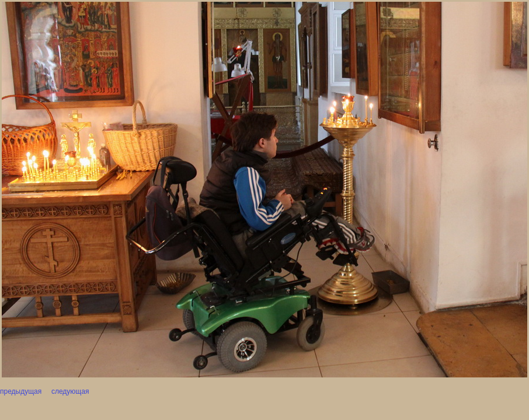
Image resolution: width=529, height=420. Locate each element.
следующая (69, 391)
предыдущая (21, 391)
